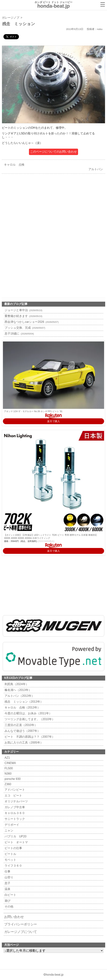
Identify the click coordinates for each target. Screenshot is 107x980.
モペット (10, 860)
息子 (7, 883)
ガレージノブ (11, 18)
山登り (8, 877)
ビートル (10, 854)
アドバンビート (14, 790)
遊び (7, 901)
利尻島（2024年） (16, 684)
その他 (8, 907)
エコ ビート (13, 795)
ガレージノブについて (21, 932)
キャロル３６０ (14, 813)
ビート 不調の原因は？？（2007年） (29, 737)
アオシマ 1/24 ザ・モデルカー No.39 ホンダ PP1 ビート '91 (33, 411)
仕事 (7, 871)
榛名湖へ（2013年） (18, 690)
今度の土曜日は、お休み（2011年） (28, 713)
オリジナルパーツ (16, 801)
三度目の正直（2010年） (20, 725)
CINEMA (10, 763)
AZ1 (7, 758)
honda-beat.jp (55, 975)
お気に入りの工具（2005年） (23, 743)
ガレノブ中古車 (14, 807)
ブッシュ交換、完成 (24, 328)
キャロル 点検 (13, 165)
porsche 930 (12, 779)
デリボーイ (11, 825)
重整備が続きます (23, 316)
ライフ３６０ (13, 866)
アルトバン (97, 169)
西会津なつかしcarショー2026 (31, 322)
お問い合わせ (14, 917)
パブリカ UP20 (15, 836)
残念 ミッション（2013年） (23, 702)
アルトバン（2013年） (19, 696)
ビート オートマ (16, 842)
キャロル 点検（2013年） (22, 707)
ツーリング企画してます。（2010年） (29, 719)
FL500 (8, 768)
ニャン (8, 831)
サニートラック (14, 819)
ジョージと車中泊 (23, 310)
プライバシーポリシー (21, 924)
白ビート (10, 895)
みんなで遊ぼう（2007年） (22, 731)
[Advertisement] (53, 208)
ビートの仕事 (13, 848)
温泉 (7, 889)
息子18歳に (19, 334)
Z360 (7, 784)
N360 (8, 774)
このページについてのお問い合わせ (53, 152)
